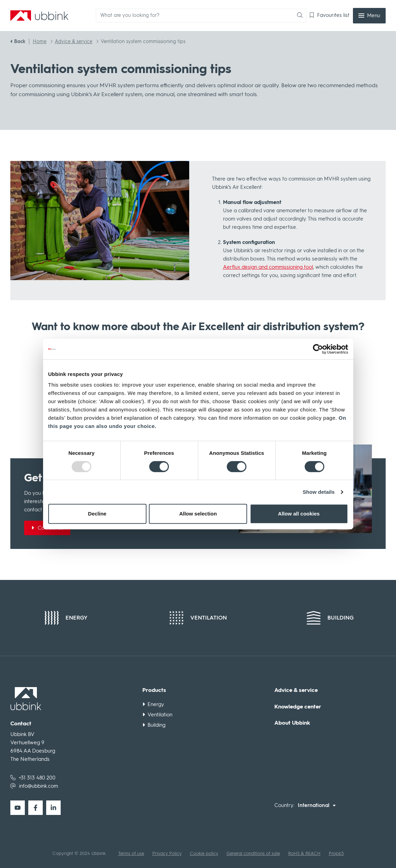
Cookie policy (204, 853)
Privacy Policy (167, 853)
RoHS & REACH (304, 853)
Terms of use (131, 853)
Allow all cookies (299, 514)
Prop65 (336, 853)
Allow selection (198, 514)
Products (154, 690)
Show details (319, 492)
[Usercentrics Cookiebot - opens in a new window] (318, 349)
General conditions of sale (253, 853)
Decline (97, 514)
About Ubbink (292, 723)
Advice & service (296, 690)
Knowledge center (298, 707)
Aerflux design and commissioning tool (268, 267)
